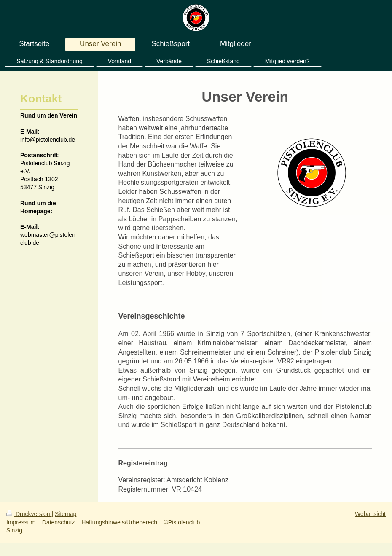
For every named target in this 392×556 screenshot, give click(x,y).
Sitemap (66, 514)
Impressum (21, 522)
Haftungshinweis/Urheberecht (120, 522)
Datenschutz (59, 522)
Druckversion (29, 514)
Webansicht (370, 514)
